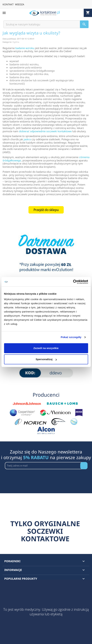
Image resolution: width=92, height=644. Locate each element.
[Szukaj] (46, 24)
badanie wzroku (25, 48)
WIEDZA (20, 4)
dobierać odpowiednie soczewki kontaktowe (45, 131)
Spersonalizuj (46, 359)
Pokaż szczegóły (71, 337)
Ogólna (16, 42)
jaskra (27, 139)
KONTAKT (8, 4)
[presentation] (31, 478)
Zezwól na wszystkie (46, 348)
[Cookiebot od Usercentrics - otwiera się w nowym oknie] (73, 282)
